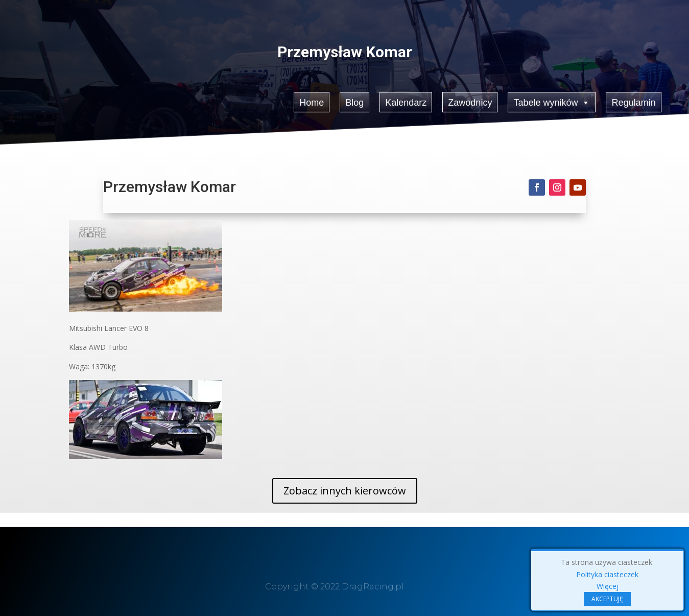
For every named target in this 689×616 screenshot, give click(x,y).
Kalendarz (406, 102)
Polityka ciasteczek (607, 574)
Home (312, 102)
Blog (354, 102)
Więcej (608, 586)
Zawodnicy (470, 102)
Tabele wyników (552, 102)
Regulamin (634, 102)
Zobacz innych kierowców (345, 491)
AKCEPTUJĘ (607, 599)
